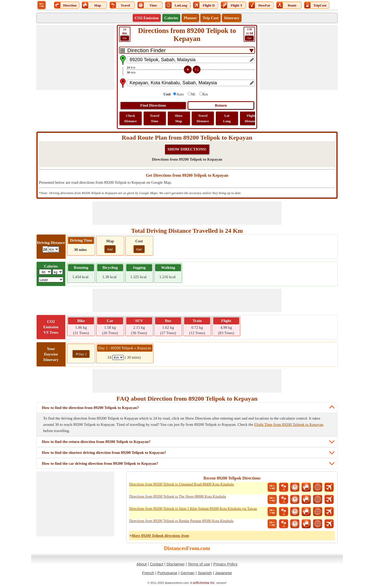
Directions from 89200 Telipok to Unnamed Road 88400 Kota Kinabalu (181, 484)
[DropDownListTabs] (187, 50)
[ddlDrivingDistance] (53, 249)
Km (205, 94)
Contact (157, 564)
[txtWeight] (45, 272)
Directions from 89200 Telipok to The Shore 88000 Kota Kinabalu (178, 497)
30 (249, 34)
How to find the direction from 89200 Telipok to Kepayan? (90, 408)
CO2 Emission (147, 18)
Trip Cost (211, 18)
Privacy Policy (225, 564)
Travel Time (155, 118)
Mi (193, 94)
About (142, 564)
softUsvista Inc (204, 583)
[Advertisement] (75, 57)
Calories (171, 18)
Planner (191, 18)
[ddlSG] (51, 280)
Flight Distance (251, 118)
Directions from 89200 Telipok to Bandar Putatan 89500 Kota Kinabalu (181, 521)
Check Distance (131, 118)
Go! (110, 249)
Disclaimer (176, 564)
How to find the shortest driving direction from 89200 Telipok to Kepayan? (104, 453)
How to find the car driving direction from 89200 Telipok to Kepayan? (100, 463)
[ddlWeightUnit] (58, 272)
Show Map (179, 118)
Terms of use (199, 564)
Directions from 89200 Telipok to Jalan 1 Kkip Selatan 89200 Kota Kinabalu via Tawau (193, 509)
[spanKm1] (118, 357)
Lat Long (227, 118)
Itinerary (232, 18)
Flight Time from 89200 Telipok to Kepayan (289, 425)
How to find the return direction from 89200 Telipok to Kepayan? (96, 442)
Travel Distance (203, 118)
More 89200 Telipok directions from (160, 536)
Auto (180, 94)
